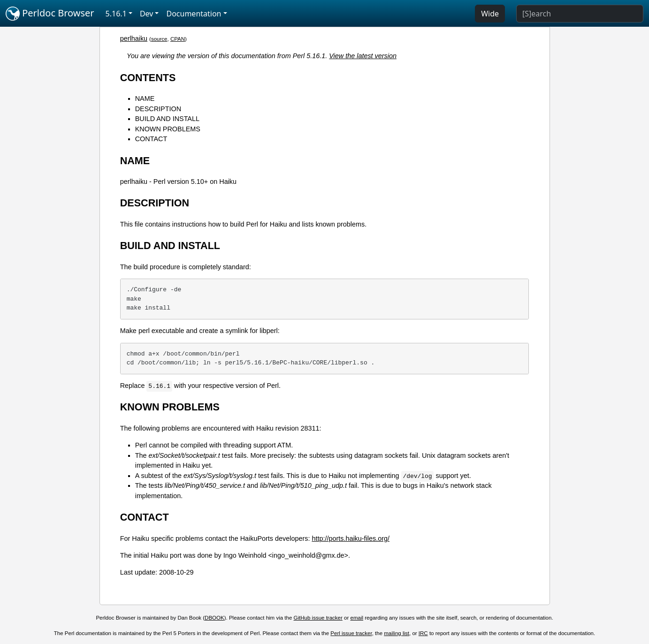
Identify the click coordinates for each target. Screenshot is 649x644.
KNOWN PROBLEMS (168, 129)
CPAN (178, 39)
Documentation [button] (194, 14)
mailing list (397, 633)
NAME (145, 98)
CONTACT (151, 139)
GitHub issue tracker (318, 618)
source (159, 39)
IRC (423, 633)
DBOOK (214, 618)
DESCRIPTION (158, 109)
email (357, 618)
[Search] (580, 14)
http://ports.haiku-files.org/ (351, 538)
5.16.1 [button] (116, 14)
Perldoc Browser (50, 14)
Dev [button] (147, 14)
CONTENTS (148, 78)
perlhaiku (134, 38)
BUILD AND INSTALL (167, 119)
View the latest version (363, 56)
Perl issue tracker (351, 633)
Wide (490, 14)
